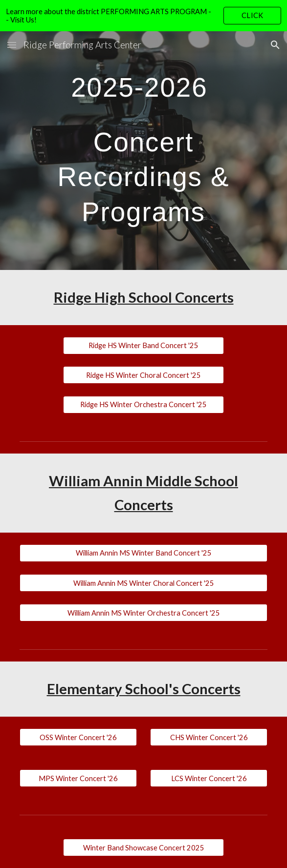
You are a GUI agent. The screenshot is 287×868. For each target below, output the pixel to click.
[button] (12, 45)
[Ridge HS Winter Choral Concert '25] (143, 375)
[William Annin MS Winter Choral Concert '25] (143, 583)
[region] (143, 16)
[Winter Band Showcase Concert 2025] (143, 847)
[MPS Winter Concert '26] (78, 778)
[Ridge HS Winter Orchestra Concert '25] (143, 405)
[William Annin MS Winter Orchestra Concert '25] (143, 613)
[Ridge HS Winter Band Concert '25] (143, 345)
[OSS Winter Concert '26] (78, 737)
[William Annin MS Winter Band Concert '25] (143, 553)
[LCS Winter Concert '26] (209, 778)
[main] (143, 151)
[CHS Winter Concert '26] (209, 737)
